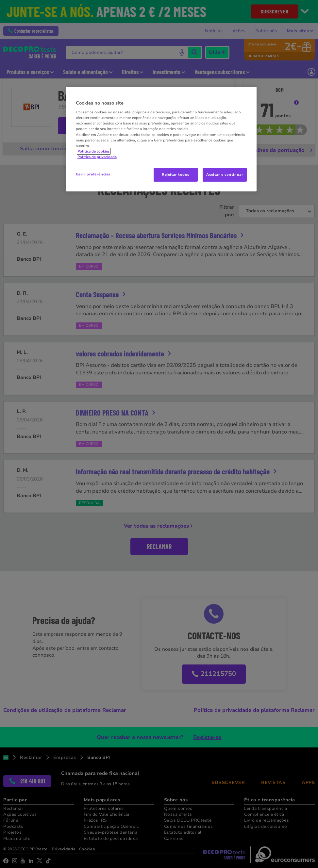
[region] (161, 139)
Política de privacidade (97, 157)
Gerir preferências (93, 174)
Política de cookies (94, 151)
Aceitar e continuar (225, 174)
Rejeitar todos (176, 174)
